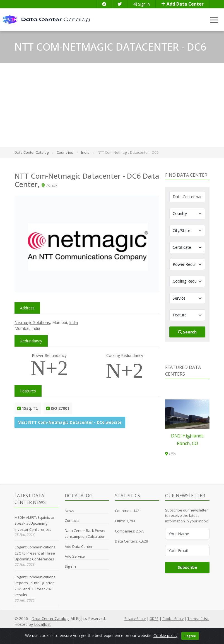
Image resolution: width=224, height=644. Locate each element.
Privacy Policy (135, 619)
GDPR (154, 619)
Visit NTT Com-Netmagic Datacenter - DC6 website (70, 422)
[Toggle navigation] (214, 20)
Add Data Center (182, 4)
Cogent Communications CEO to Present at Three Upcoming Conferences (35, 553)
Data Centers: (127, 541)
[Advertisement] (112, 105)
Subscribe (187, 567)
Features (28, 391)
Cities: (120, 521)
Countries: (124, 511)
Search (187, 332)
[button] (185, 437)
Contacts (72, 520)
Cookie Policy (173, 619)
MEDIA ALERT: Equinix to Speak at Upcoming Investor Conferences (34, 523)
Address (27, 308)
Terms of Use (198, 619)
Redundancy (31, 341)
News (69, 511)
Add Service (75, 556)
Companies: (125, 531)
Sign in (141, 4)
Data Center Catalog (50, 618)
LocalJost (42, 624)
